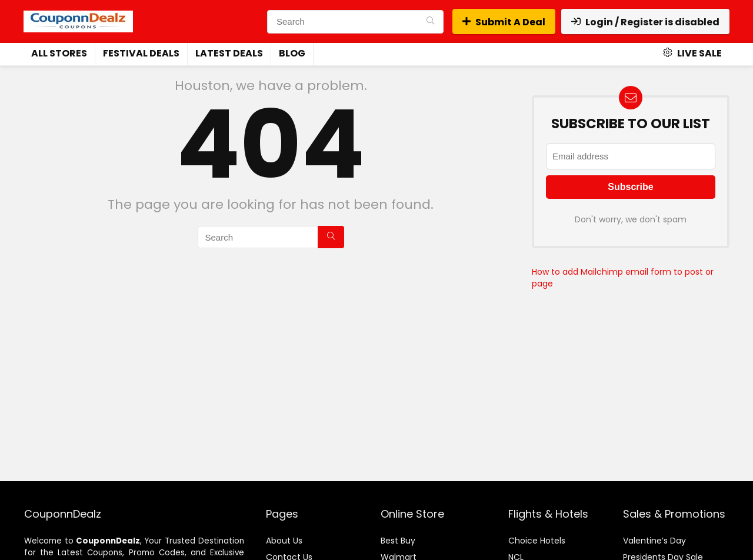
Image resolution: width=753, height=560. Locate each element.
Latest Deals (229, 53)
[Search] (430, 22)
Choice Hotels (537, 541)
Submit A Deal (504, 22)
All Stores (59, 53)
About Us (284, 541)
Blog (292, 53)
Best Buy (398, 541)
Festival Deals (141, 53)
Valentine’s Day (654, 541)
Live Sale (692, 53)
